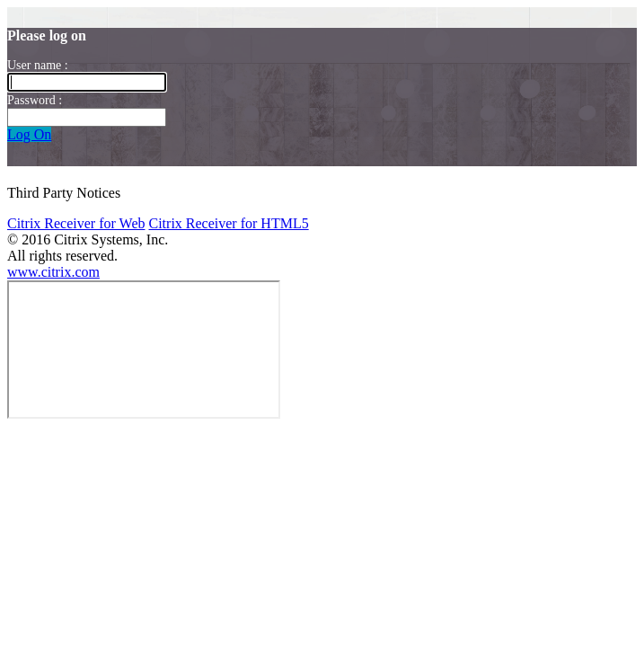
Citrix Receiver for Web (76, 223)
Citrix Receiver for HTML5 (228, 223)
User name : (38, 65)
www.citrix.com (53, 272)
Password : (35, 100)
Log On (29, 134)
